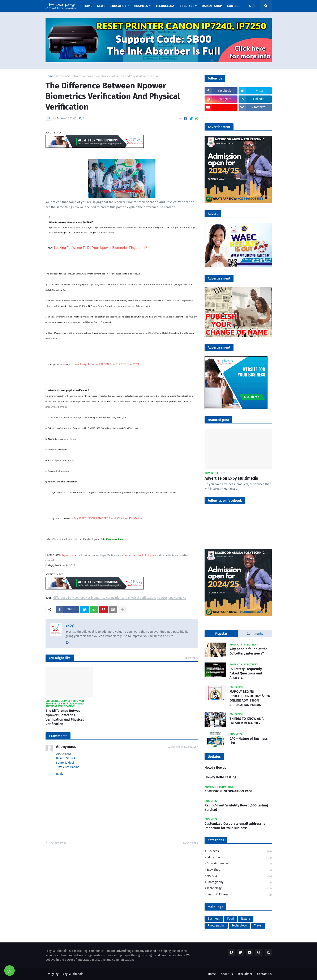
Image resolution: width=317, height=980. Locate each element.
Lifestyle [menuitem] (187, 6)
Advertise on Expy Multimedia (231, 478)
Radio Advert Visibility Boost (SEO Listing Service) (236, 808)
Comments (255, 634)
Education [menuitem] (118, 6)
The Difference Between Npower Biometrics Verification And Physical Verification (65, 717)
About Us (227, 974)
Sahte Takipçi (65, 763)
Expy (70, 625)
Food (230, 919)
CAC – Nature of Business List (249, 741)
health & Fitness (239, 895)
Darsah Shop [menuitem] (212, 6)
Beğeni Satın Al (66, 758)
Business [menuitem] (141, 6)
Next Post (190, 843)
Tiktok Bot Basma (68, 767)
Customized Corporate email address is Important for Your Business (235, 826)
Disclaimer (245, 974)
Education (239, 858)
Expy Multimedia (239, 864)
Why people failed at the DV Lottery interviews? (249, 651)
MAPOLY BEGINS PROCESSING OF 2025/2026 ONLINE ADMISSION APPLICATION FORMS (250, 698)
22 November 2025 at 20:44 (183, 747)
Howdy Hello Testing (220, 777)
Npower (162, 598)
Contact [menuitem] (234, 6)
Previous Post (57, 843)
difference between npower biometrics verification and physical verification (107, 76)
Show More (191, 658)
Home (50, 76)
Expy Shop (239, 870)
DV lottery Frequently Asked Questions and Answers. (246, 673)
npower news (177, 598)
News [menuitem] (101, 6)
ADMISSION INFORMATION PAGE (228, 791)
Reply (60, 774)
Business (239, 851)
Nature (246, 919)
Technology (239, 889)
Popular (221, 634)
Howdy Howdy (215, 768)
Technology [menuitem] (165, 6)
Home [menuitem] (88, 6)
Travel (258, 926)
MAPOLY (239, 876)
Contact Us (264, 974)
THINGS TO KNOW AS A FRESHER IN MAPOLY (247, 721)
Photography (239, 883)
